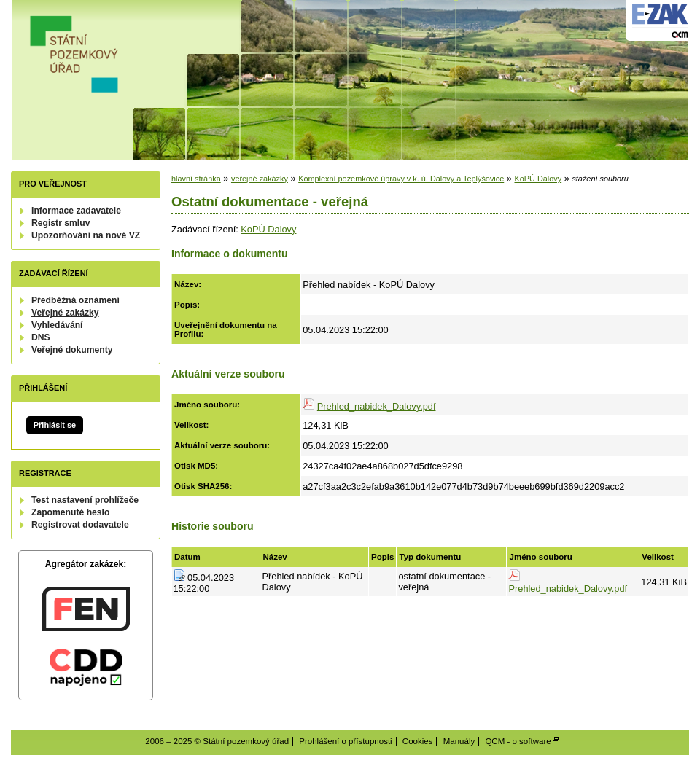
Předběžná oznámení (75, 300)
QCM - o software (518, 741)
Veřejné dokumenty (72, 350)
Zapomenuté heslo (70, 512)
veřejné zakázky (260, 179)
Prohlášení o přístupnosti (345, 741)
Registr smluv (61, 223)
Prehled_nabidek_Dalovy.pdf (377, 406)
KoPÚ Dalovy (538, 179)
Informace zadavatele (76, 211)
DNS (41, 337)
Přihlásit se (55, 425)
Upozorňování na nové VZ (86, 235)
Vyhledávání (57, 325)
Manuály (459, 741)
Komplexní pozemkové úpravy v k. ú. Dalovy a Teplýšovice (401, 179)
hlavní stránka (196, 179)
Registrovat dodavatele (80, 525)
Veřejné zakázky (65, 313)
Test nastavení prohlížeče (85, 500)
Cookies (418, 741)
